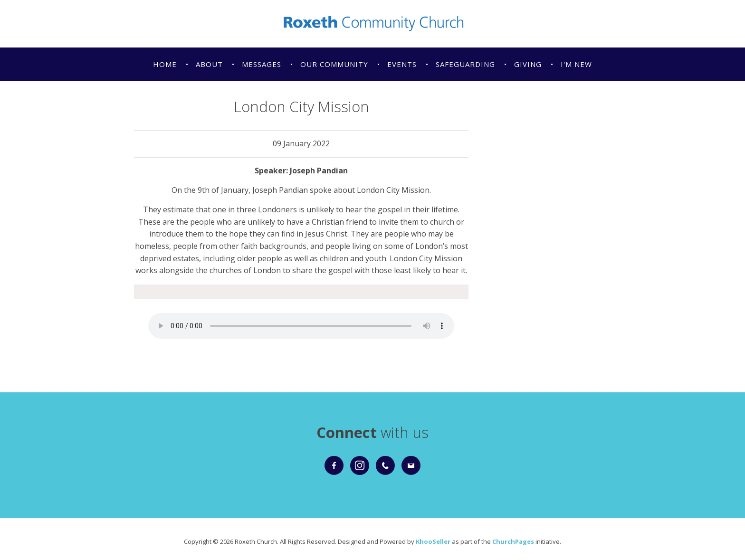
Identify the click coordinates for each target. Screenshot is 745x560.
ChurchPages (513, 541)
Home (165, 64)
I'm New (576, 64)
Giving (528, 64)
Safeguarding (465, 64)
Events (402, 64)
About (209, 64)
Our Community (334, 64)
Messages (262, 64)
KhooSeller (433, 541)
